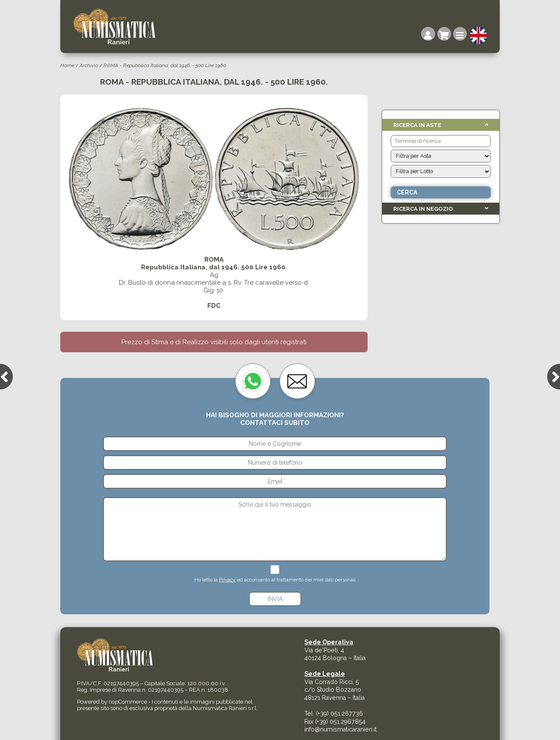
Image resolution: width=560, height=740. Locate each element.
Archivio (89, 65)
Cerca (407, 192)
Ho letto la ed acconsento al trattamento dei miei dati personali (275, 580)
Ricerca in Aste (417, 125)
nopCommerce (128, 702)
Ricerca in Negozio (423, 209)
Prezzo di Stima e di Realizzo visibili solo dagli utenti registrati (214, 342)
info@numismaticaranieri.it (340, 729)
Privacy (227, 580)
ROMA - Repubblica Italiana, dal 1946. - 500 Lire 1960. (165, 65)
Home (67, 65)
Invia (275, 599)
